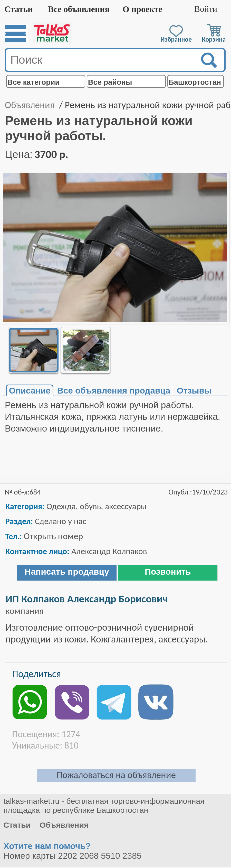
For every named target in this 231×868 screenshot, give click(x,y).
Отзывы (194, 391)
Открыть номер (53, 536)
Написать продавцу (67, 572)
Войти (206, 9)
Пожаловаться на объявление (116, 775)
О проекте (142, 9)
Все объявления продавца (114, 391)
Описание (30, 391)
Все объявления (79, 9)
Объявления (30, 105)
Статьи (18, 9)
